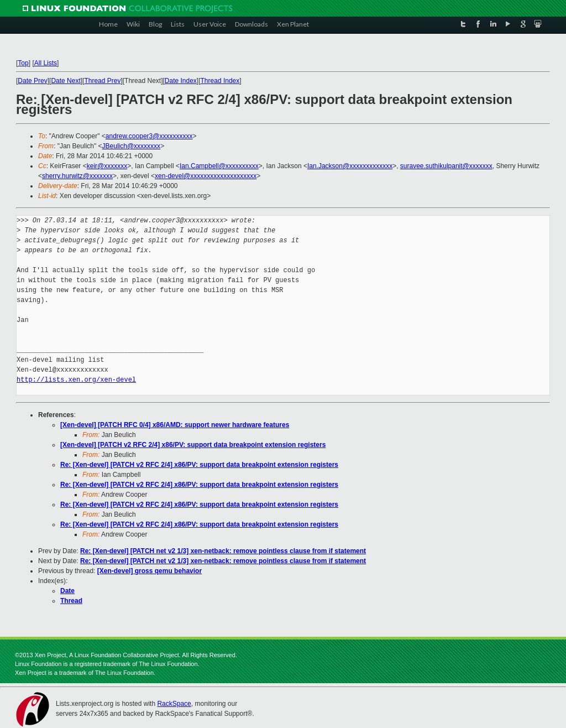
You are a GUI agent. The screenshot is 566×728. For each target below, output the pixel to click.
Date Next (65, 81)
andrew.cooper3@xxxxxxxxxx (149, 136)
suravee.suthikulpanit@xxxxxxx (446, 166)
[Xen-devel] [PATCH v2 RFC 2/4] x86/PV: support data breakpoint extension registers (193, 445)
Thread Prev (102, 81)
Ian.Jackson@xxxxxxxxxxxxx (350, 166)
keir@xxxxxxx (107, 166)
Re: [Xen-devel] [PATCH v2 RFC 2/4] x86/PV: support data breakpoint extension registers (199, 465)
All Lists (46, 63)
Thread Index (220, 81)
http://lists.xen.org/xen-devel (76, 380)
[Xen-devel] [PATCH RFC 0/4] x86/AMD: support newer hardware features (175, 425)
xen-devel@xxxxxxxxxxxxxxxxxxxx (206, 176)
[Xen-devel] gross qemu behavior (150, 571)
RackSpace (174, 704)
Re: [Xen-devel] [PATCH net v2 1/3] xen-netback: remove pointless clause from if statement (223, 551)
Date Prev (32, 81)
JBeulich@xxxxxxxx (132, 146)
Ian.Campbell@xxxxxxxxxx (219, 166)
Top (23, 63)
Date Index (181, 81)
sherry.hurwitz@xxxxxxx (77, 176)
